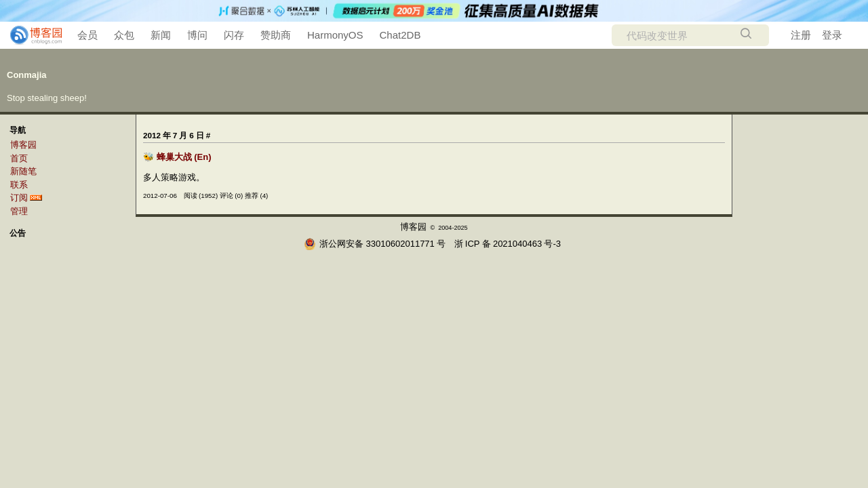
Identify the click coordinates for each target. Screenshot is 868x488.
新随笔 (23, 171)
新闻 (161, 35)
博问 (197, 35)
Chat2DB (400, 35)
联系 (19, 185)
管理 (19, 211)
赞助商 (276, 35)
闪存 (234, 35)
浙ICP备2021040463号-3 (508, 244)
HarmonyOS (335, 35)
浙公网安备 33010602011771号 (375, 244)
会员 (87, 35)
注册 (801, 35)
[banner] (31, 35)
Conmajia (27, 75)
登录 (832, 35)
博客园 (23, 145)
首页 (19, 158)
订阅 (19, 198)
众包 (124, 35)
